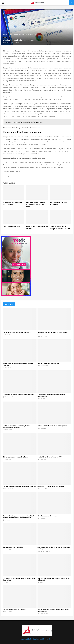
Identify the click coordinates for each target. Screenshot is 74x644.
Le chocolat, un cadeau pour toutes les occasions (18, 395)
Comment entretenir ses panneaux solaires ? (17, 332)
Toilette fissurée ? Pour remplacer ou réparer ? (52, 426)
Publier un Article (39, 639)
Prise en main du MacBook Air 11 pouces (13, 203)
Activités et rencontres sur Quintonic (14, 610)
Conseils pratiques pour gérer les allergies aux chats (19, 486)
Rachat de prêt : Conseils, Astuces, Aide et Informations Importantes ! (16, 427)
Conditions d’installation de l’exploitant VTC (51, 486)
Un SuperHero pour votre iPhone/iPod (59, 203)
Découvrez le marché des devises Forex (15, 457)
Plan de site (49, 639)
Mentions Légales (26, 639)
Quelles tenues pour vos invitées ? (14, 547)
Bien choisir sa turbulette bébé (47, 516)
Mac (38, 128)
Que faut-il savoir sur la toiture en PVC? (50, 457)
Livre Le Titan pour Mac (11, 227)
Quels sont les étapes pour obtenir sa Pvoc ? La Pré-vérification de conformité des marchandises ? (19, 517)
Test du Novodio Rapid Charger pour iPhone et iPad (60, 228)
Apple (5, 38)
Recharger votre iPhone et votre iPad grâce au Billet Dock (36, 204)
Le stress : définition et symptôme (48, 363)
